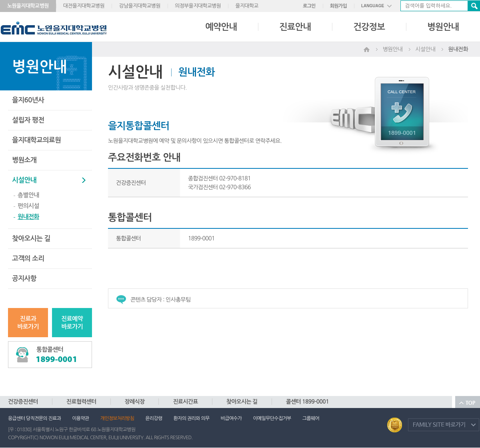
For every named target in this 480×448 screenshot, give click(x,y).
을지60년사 (28, 100)
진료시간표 (185, 402)
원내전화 (28, 217)
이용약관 (80, 418)
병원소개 (24, 160)
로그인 (309, 6)
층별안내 (28, 195)
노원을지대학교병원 (28, 6)
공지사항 (24, 279)
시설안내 (24, 180)
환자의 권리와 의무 (192, 418)
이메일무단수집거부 (272, 418)
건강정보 (369, 27)
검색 (474, 6)
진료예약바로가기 (72, 323)
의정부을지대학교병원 (198, 6)
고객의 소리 (28, 259)
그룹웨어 (311, 418)
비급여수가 (231, 418)
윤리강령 (154, 418)
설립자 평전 (28, 120)
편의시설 (28, 206)
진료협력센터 (81, 402)
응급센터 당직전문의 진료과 (34, 418)
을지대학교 (247, 6)
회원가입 (338, 6)
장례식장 (135, 402)
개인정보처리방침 (117, 418)
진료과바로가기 (28, 323)
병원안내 (443, 27)
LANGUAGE (373, 6)
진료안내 (295, 27)
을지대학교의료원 (36, 140)
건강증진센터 (23, 402)
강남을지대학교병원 (140, 6)
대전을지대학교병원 (84, 6)
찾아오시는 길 (31, 239)
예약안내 (221, 27)
